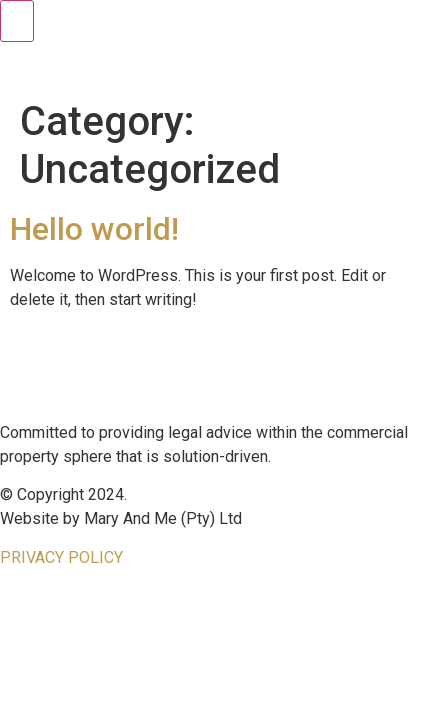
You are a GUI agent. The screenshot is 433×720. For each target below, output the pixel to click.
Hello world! (94, 229)
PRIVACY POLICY (61, 557)
